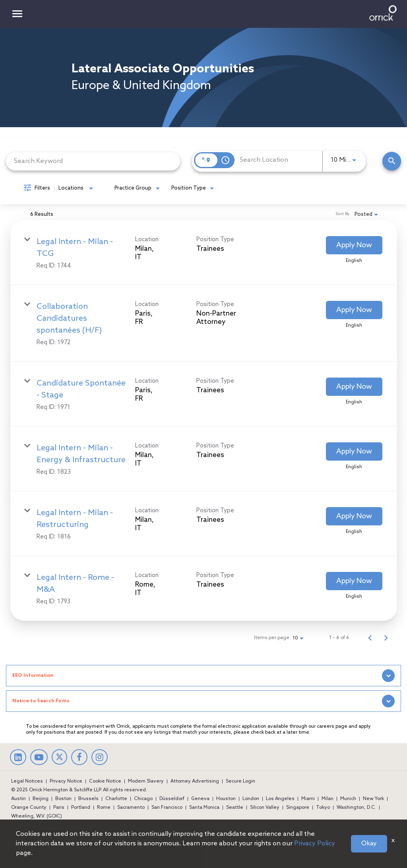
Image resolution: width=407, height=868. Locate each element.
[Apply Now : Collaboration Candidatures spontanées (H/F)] (354, 310)
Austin (18, 799)
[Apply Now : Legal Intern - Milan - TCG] (354, 245)
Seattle (235, 808)
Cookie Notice (105, 781)
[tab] (203, 676)
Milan (328, 799)
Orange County (29, 808)
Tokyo (323, 808)
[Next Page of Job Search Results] (386, 638)
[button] (203, 676)
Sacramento (131, 808)
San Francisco (167, 808)
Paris (59, 808)
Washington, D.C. (356, 808)
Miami (308, 799)
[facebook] (79, 758)
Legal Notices (27, 781)
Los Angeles (280, 799)
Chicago (143, 799)
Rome (104, 808)
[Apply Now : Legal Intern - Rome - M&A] (354, 581)
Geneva (200, 799)
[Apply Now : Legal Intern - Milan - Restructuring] (354, 516)
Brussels (88, 799)
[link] (204, 253)
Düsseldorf (172, 799)
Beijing (41, 799)
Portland (81, 808)
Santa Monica (204, 808)
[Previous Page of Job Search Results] (370, 638)
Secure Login (240, 781)
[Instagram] (100, 758)
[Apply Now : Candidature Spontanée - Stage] (354, 387)
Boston (63, 799)
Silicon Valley (265, 808)
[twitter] (59, 763)
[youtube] (39, 758)
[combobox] (93, 161)
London (251, 799)
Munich (348, 799)
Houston (226, 799)
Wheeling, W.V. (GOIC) (37, 816)
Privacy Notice (66, 781)
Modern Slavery (146, 781)
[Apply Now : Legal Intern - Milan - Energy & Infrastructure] (354, 451)
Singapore (298, 808)
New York (373, 799)
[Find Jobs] (392, 161)
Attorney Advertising (195, 781)
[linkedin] (18, 758)
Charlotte (116, 799)
